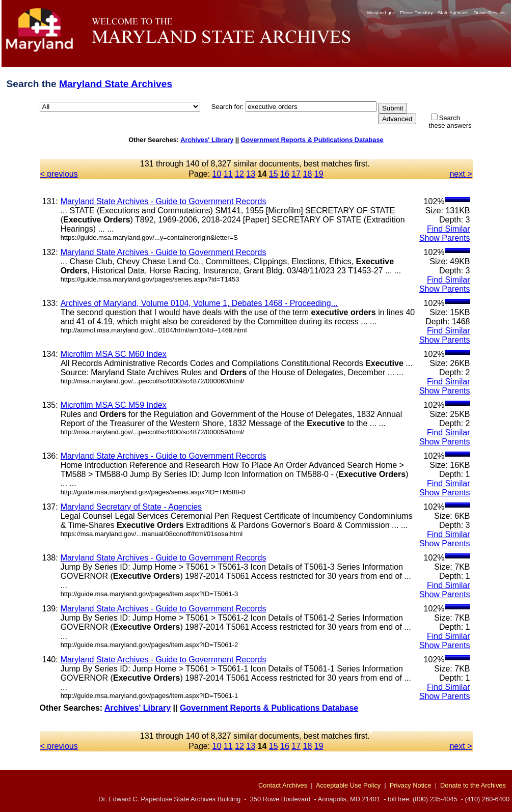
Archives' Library (207, 140)
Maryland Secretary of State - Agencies (131, 507)
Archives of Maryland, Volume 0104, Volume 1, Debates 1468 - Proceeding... (199, 303)
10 (217, 174)
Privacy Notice (411, 785)
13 (251, 174)
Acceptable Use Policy (348, 785)
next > (461, 174)
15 (274, 174)
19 (319, 174)
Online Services (489, 13)
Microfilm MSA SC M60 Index (114, 354)
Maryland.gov (381, 13)
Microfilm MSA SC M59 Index (114, 405)
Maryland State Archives (116, 84)
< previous (59, 174)
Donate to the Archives (473, 785)
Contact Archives (283, 785)
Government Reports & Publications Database (312, 140)
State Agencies (453, 13)
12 (239, 174)
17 (296, 174)
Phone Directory (416, 13)
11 (228, 174)
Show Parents (445, 238)
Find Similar (448, 229)
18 (308, 174)
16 (285, 174)
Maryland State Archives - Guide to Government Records (164, 201)
